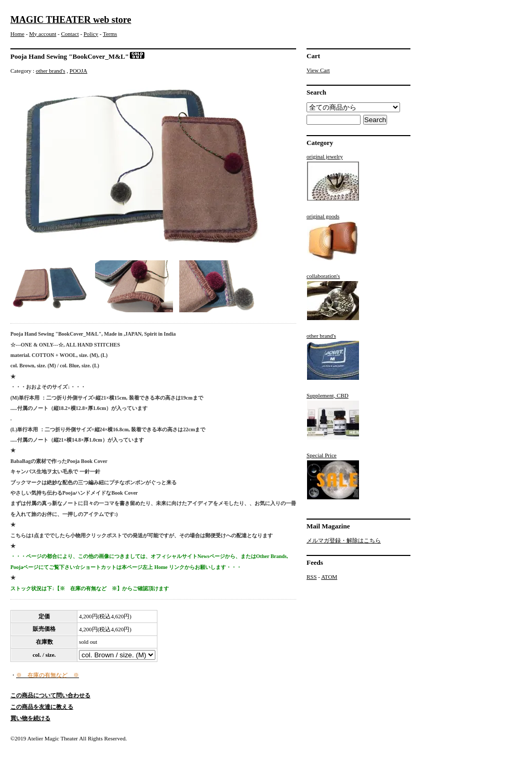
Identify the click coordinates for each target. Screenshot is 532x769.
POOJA (78, 71)
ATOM (329, 577)
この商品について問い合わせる (50, 695)
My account (43, 34)
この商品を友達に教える (42, 707)
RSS (312, 577)
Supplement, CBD (333, 416)
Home (17, 34)
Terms (110, 34)
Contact (70, 34)
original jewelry (333, 177)
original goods (333, 237)
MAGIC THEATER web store (71, 20)
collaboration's (333, 297)
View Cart (318, 70)
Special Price (333, 476)
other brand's (51, 71)
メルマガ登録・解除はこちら (344, 540)
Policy (91, 34)
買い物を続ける (30, 718)
